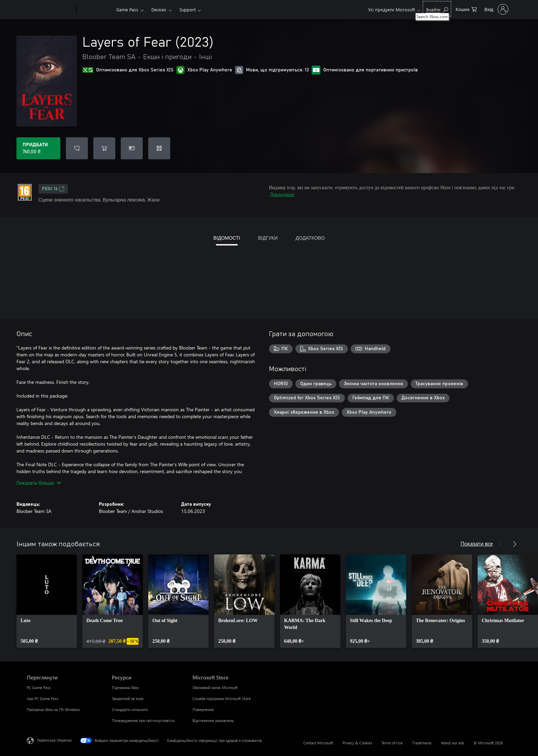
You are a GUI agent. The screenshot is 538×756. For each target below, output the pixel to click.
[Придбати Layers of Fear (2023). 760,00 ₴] (38, 148)
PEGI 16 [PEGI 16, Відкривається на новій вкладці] (53, 189)
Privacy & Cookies (357, 743)
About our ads (453, 743)
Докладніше (282, 194)
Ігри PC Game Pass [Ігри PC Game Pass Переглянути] (43, 698)
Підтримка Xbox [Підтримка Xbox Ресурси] (125, 688)
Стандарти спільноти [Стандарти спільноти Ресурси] (130, 709)
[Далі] (515, 544)
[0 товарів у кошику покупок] (466, 9)
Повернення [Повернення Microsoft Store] (203, 709)
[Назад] (501, 544)
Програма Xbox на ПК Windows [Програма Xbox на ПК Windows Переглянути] (53, 709)
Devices (159, 9)
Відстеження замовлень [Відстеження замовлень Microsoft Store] (213, 720)
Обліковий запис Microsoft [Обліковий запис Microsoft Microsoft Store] (215, 688)
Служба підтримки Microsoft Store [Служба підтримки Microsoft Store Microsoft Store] (222, 698)
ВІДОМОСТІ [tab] (227, 238)
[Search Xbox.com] (437, 9)
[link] (47, 601)
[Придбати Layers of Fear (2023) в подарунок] (132, 148)
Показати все (477, 543)
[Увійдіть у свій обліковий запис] (496, 9)
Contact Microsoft (318, 743)
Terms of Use (392, 743)
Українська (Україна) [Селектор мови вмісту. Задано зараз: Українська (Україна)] (54, 740)
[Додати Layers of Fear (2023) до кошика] (104, 148)
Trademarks (422, 743)
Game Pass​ (127, 9)
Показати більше (39, 483)
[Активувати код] (159, 148)
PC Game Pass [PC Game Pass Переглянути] (39, 688)
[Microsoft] (50, 10)
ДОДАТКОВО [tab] (310, 238)
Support (188, 9)
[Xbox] (96, 10)
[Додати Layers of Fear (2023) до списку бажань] (77, 148)
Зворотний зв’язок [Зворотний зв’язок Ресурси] (128, 698)
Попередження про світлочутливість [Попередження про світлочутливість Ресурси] (143, 720)
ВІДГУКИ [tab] (268, 238)
